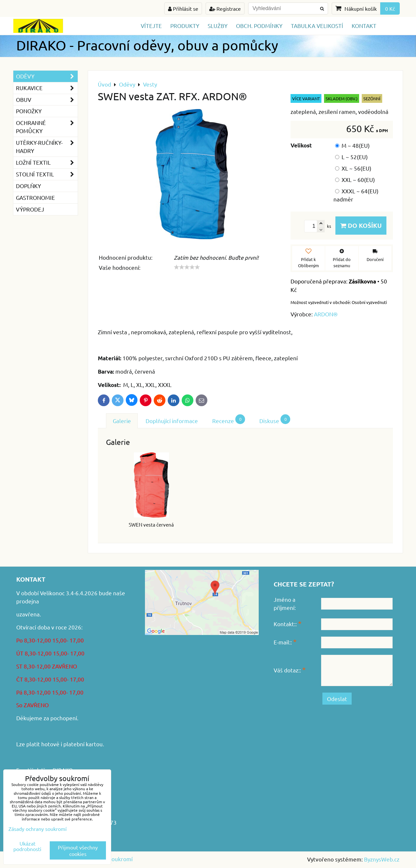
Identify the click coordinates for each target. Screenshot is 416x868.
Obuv (47, 100)
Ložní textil (47, 163)
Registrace (225, 8)
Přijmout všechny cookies (78, 850)
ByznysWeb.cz (382, 859)
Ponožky (29, 111)
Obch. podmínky (259, 26)
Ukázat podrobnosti (27, 846)
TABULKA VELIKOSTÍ (317, 26)
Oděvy (47, 76)
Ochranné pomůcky (47, 127)
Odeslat (337, 699)
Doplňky (28, 186)
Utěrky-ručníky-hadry (47, 147)
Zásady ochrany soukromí (38, 829)
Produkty (185, 26)
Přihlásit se (183, 8)
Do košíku (361, 225)
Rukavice (47, 88)
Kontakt (364, 26)
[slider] (187, 267)
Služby (218, 26)
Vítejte (151, 26)
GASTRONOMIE (35, 197)
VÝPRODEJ (30, 209)
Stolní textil (47, 174)
